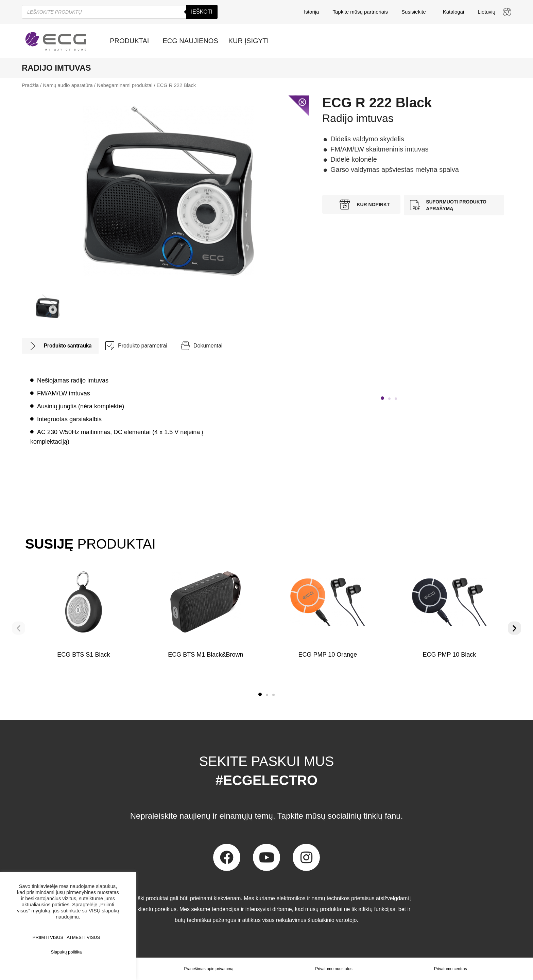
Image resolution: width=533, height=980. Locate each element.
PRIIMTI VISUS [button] (48, 937)
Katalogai (454, 12)
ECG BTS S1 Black (83, 655)
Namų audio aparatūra (68, 85)
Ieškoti (202, 12)
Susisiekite (415, 12)
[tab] (60, 346)
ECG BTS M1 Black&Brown (205, 655)
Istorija (311, 12)
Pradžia (30, 85)
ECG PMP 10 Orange (328, 655)
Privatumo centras (451, 969)
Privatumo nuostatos (334, 969)
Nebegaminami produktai (125, 85)
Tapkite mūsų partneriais (360, 12)
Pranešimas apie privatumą (209, 969)
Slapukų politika (66, 952)
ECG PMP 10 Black (450, 655)
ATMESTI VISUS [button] (83, 937)
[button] (382, 398)
